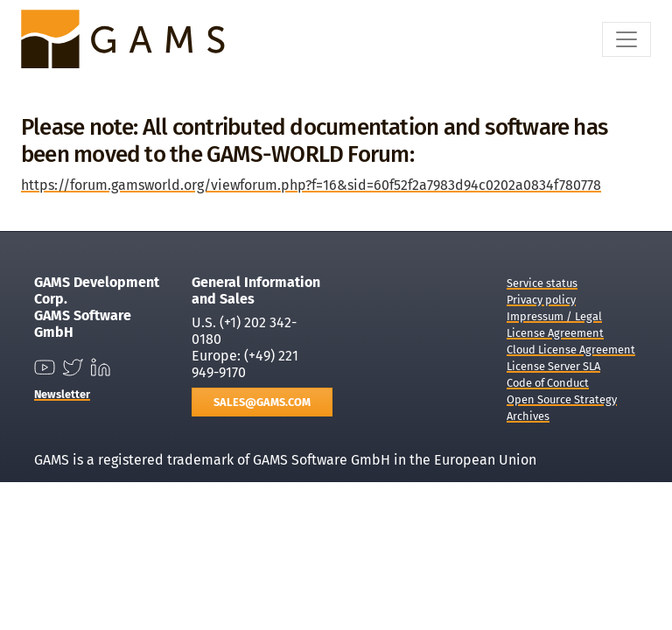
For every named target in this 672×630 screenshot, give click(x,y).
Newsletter (62, 394)
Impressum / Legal (554, 316)
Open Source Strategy (562, 399)
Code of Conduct (548, 383)
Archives (528, 416)
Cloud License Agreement (571, 350)
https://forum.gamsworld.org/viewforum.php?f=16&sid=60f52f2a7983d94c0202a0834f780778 (311, 185)
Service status (542, 283)
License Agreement (555, 333)
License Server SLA (553, 366)
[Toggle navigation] (626, 39)
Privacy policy (541, 300)
